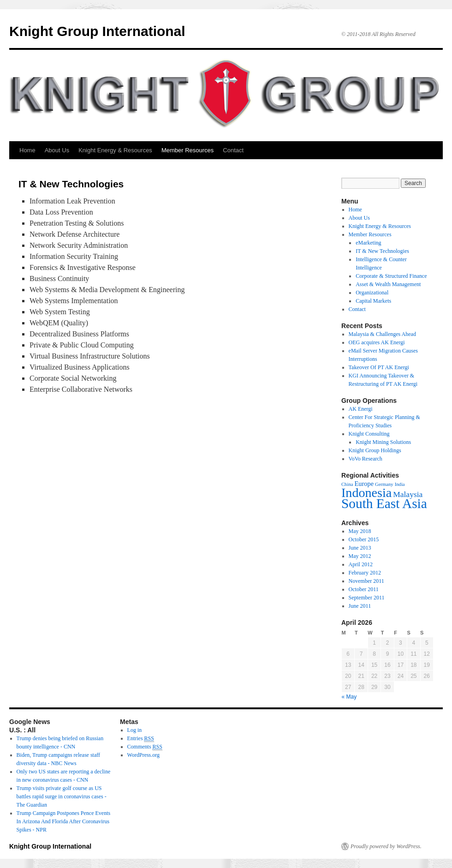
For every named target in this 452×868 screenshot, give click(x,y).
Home (27, 150)
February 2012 (365, 573)
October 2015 (364, 539)
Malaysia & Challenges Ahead (382, 334)
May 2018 (360, 531)
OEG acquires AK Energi (377, 342)
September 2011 (367, 598)
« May (349, 697)
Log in (135, 730)
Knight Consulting (369, 434)
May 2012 (360, 556)
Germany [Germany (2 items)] (384, 484)
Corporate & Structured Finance (391, 276)
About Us (57, 150)
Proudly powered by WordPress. (386, 846)
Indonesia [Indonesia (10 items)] (366, 493)
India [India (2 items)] (400, 484)
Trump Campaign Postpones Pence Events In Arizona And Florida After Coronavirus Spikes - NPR (64, 821)
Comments (145, 747)
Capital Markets (373, 301)
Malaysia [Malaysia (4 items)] (408, 494)
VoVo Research (366, 459)
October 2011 (364, 589)
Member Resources (187, 150)
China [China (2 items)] (347, 484)
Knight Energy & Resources (115, 150)
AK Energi (361, 409)
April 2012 (361, 564)
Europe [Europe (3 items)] (364, 484)
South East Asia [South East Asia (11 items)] (384, 503)
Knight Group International (97, 31)
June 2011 (360, 606)
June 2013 (360, 548)
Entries (141, 739)
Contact (233, 150)
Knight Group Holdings (375, 450)
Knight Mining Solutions (383, 442)
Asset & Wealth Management (388, 284)
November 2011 (366, 581)
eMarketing (368, 243)
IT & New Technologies (382, 251)
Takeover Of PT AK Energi (379, 367)
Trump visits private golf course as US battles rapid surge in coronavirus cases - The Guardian (62, 796)
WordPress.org (143, 755)
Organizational (372, 293)
